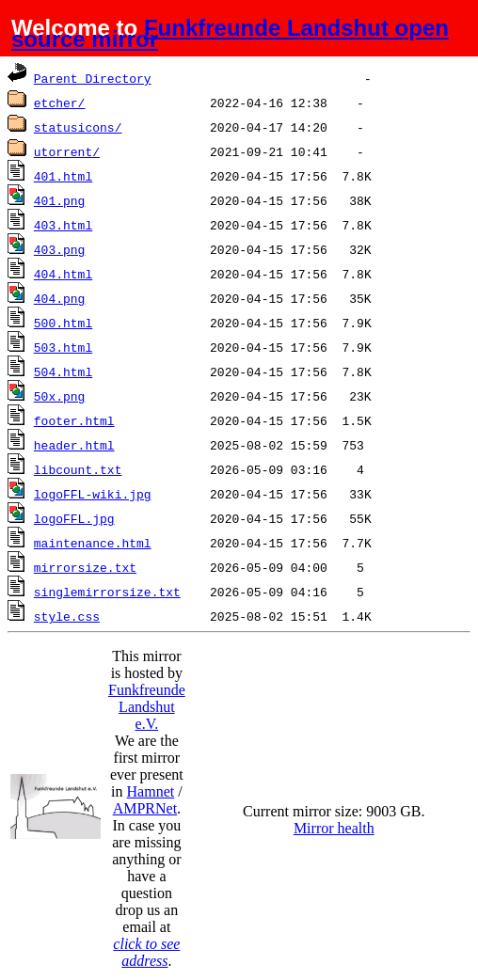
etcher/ (60, 103)
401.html (63, 176)
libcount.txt (78, 469)
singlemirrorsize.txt (107, 592)
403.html (63, 225)
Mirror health (334, 828)
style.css (67, 616)
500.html (63, 323)
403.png (60, 249)
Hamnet (151, 791)
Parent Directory (93, 78)
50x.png (60, 396)
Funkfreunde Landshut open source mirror (230, 33)
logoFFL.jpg (74, 518)
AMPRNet (145, 808)
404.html (63, 274)
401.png (60, 200)
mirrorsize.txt (85, 567)
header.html (74, 445)
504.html (63, 371)
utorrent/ (67, 151)
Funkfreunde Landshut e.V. (147, 707)
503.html (63, 347)
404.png (60, 298)
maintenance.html (93, 543)
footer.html (74, 420)
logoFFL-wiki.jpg (93, 494)
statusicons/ (78, 127)
